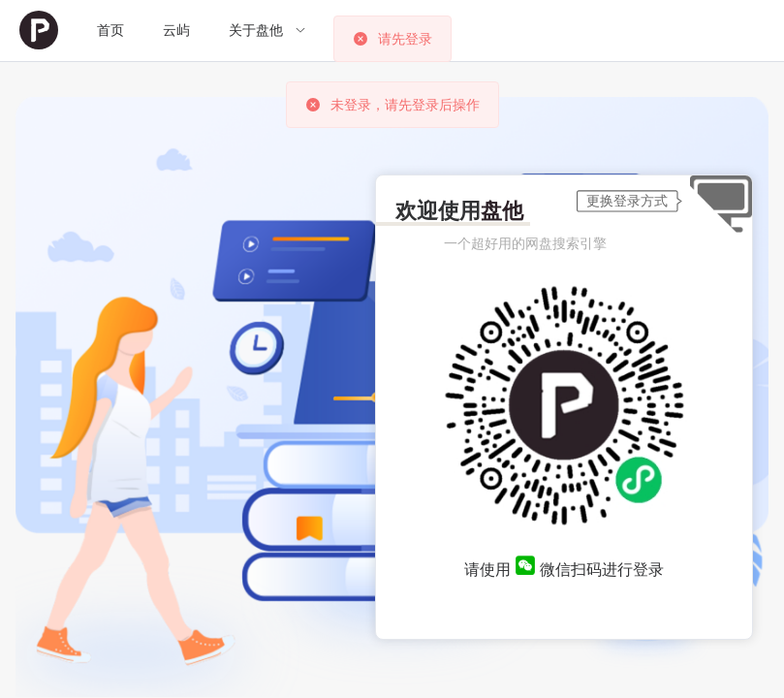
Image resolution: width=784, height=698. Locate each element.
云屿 (176, 30)
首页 (110, 30)
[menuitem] (39, 31)
